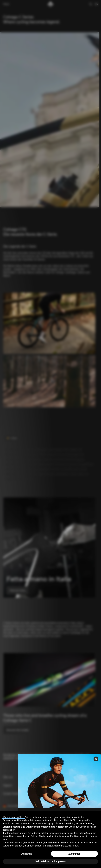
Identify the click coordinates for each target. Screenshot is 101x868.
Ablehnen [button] (27, 854)
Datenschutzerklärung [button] (14, 820)
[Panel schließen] (96, 759)
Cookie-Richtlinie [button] (88, 827)
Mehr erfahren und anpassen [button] (50, 861)
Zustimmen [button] (74, 854)
